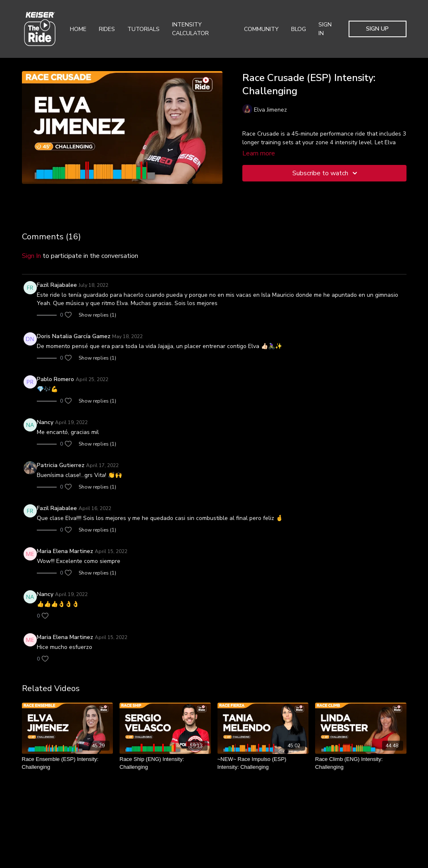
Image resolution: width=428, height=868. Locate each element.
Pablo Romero (55, 379)
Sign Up (377, 29)
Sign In (325, 29)
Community (261, 29)
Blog (299, 29)
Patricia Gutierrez (61, 465)
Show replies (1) (97, 315)
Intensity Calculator (190, 29)
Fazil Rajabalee (57, 285)
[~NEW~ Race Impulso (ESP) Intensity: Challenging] (263, 763)
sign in (31, 256)
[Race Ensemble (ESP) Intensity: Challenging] (68, 763)
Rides (107, 29)
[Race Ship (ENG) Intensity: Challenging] (165, 763)
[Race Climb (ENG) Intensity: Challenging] (361, 763)
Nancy (45, 422)
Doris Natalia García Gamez (74, 336)
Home (78, 29)
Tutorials (143, 29)
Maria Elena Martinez (65, 551)
